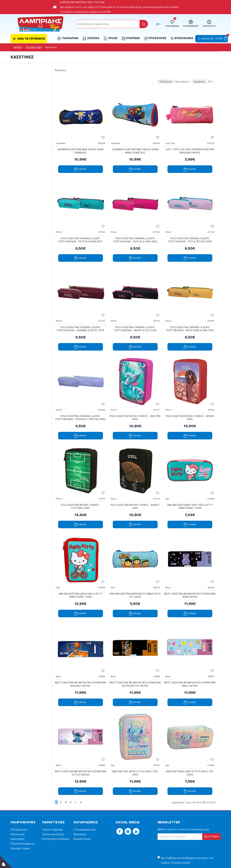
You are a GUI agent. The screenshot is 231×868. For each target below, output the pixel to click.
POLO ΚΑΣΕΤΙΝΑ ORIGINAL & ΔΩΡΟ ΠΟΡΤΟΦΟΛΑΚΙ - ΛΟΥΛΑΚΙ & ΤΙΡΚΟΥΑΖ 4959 (81, 406)
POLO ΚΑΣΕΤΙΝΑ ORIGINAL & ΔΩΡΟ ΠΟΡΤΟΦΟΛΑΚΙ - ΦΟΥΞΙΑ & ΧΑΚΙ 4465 (135, 234)
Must (169, 571)
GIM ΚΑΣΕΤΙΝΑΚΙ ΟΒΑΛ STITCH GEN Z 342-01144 (190, 750)
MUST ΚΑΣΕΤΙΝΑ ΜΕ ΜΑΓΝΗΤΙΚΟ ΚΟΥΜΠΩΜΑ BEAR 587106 (190, 579)
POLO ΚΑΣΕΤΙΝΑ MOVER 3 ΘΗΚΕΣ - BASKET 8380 (135, 493)
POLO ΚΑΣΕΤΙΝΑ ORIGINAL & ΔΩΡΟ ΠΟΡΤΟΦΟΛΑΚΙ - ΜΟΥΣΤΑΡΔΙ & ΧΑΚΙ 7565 (190, 319)
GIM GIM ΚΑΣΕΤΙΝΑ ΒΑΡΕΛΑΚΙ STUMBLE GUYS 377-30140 (135, 579)
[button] (120, 807)
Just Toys (172, 140)
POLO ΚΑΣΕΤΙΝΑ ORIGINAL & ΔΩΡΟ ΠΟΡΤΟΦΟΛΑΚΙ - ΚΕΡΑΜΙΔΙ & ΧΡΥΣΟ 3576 (81, 319)
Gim (169, 485)
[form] (108, 24)
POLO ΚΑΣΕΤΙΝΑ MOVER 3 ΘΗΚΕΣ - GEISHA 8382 (190, 405)
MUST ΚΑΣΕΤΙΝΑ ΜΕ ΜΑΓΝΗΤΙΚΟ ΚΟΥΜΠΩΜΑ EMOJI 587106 (190, 665)
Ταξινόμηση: (148, 82)
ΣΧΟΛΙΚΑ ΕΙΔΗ (34, 47)
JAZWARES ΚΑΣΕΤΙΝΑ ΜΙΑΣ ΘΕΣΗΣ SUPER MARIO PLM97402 (135, 148)
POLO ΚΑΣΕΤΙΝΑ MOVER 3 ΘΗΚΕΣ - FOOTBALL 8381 (80, 493)
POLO (61, 226)
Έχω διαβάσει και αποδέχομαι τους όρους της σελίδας (186, 837)
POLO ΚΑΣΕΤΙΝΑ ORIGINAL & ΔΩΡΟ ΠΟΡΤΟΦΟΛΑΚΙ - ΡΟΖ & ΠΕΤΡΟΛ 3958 (190, 234)
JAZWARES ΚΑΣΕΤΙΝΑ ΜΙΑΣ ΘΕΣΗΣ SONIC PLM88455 (81, 148)
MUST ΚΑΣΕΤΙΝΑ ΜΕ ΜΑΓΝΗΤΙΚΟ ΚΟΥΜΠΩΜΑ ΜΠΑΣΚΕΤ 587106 (81, 665)
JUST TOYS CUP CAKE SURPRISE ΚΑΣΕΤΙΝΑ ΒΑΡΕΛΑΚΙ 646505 (190, 148)
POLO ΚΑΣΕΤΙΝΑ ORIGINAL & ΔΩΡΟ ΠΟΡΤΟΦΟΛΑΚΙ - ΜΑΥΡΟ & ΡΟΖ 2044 (135, 319)
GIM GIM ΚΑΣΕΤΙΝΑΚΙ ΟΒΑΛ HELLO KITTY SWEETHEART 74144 (190, 493)
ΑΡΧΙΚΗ (18, 47)
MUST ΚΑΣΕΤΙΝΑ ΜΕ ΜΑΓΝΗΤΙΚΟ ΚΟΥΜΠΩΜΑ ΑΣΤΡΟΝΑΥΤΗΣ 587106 (135, 665)
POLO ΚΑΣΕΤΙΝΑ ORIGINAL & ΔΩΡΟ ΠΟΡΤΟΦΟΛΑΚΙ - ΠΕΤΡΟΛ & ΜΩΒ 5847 (80, 234)
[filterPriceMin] (22, 90)
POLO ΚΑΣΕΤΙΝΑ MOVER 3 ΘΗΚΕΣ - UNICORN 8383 (135, 405)
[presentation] (181, 823)
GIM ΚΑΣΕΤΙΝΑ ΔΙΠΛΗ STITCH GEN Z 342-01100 (135, 750)
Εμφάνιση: (199, 82)
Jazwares (62, 140)
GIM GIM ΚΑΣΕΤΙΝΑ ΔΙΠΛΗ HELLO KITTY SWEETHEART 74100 (80, 579)
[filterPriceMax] (39, 90)
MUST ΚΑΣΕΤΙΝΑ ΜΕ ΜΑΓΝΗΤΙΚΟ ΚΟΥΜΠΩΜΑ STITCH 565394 (81, 750)
